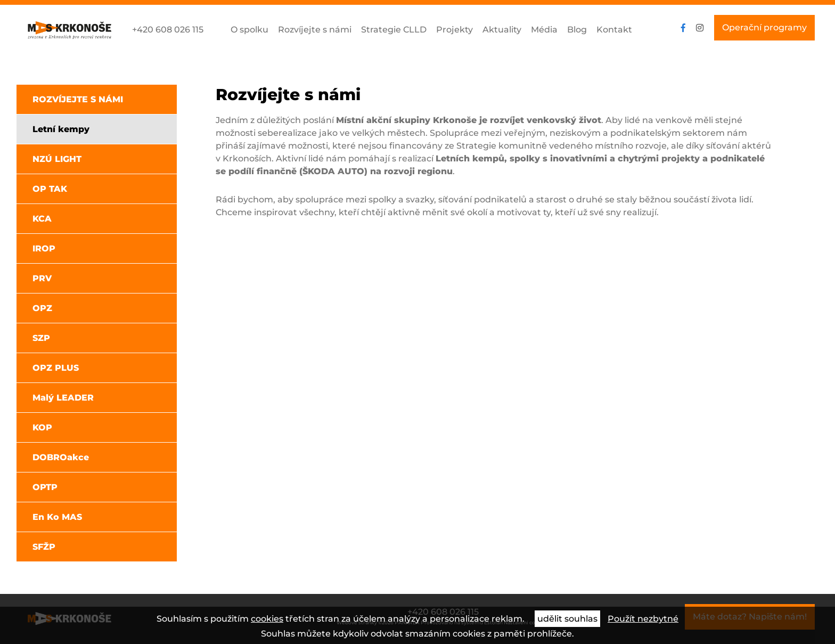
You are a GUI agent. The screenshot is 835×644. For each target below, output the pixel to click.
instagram (700, 28)
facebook (683, 28)
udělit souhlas (567, 619)
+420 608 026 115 (168, 30)
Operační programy (764, 27)
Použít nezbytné (643, 619)
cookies (267, 619)
